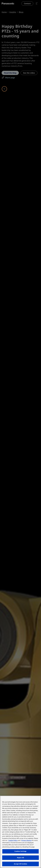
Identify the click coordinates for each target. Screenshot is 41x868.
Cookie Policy (13, 840)
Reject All (20, 858)
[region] (20, 832)
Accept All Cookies (20, 864)
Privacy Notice (26, 840)
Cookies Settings (20, 851)
